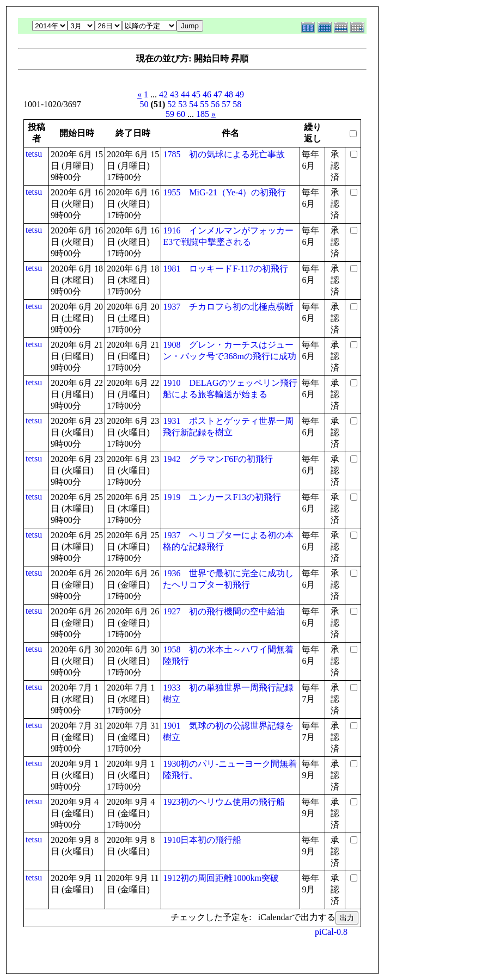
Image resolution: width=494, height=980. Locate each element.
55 (204, 104)
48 (229, 94)
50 (144, 104)
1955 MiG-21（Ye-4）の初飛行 (224, 192)
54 (193, 104)
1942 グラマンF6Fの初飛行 (218, 459)
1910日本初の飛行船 (202, 840)
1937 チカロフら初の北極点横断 (228, 307)
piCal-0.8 (331, 932)
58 (237, 104)
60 (181, 114)
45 (196, 94)
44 (185, 94)
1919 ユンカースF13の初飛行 (222, 497)
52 (172, 104)
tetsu (34, 154)
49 (240, 94)
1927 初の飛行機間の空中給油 (224, 611)
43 (174, 94)
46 (207, 94)
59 (170, 114)
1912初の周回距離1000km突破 (221, 878)
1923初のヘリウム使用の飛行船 (224, 802)
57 (226, 104)
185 (203, 114)
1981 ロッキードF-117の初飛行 (225, 269)
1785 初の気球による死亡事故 (224, 154)
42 (163, 94)
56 (215, 104)
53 (182, 104)
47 (218, 94)
